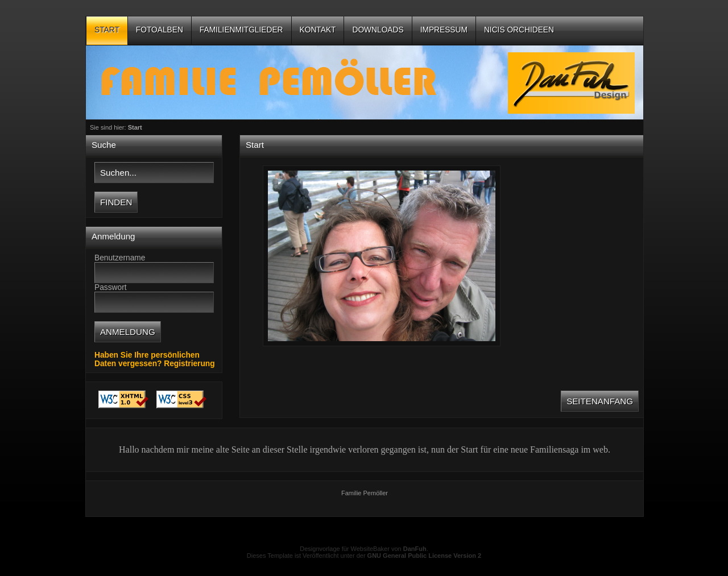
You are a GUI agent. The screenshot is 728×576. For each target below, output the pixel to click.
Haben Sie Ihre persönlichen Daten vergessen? (147, 359)
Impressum (444, 30)
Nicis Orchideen (519, 30)
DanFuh (415, 549)
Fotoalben (160, 30)
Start (107, 30)
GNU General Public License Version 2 (425, 556)
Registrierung (189, 364)
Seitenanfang (600, 401)
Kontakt (318, 30)
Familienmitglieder (241, 30)
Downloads (378, 30)
